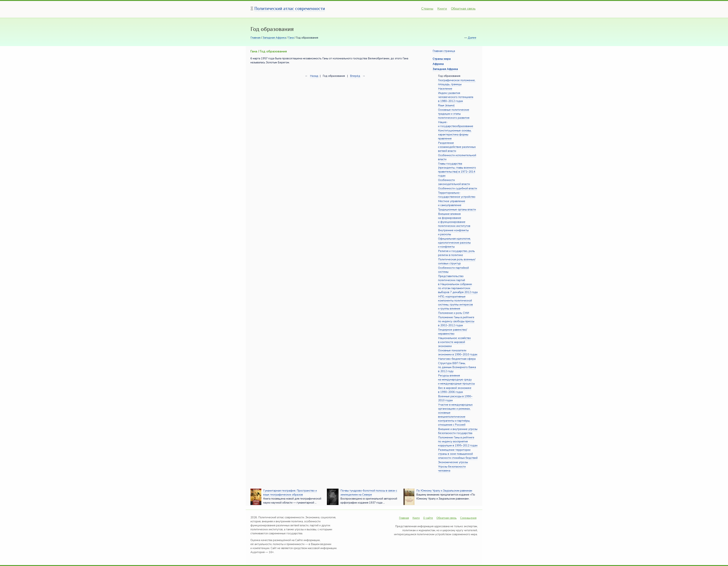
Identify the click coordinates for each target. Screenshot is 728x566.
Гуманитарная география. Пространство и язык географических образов (290, 493)
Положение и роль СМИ (454, 313)
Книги (442, 9)
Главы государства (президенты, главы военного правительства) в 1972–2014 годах (457, 170)
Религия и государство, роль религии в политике (456, 253)
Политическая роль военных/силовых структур (457, 261)
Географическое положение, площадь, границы (457, 82)
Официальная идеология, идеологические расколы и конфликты (454, 243)
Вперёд (355, 76)
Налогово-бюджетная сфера (457, 359)
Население (445, 89)
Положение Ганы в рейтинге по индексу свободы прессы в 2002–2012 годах (456, 321)
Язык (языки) (446, 105)
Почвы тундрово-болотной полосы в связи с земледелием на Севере (369, 493)
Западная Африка (274, 38)
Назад (314, 76)
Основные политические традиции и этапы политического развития (454, 114)
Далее (472, 38)
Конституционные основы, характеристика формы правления (455, 135)
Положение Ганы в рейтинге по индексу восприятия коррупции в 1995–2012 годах (458, 441)
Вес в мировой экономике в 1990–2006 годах (455, 390)
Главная (255, 38)
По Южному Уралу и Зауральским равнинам (444, 491)
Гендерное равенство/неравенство (453, 332)
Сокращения (468, 518)
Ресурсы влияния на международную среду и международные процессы (456, 380)
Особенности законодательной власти (454, 182)
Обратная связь (463, 9)
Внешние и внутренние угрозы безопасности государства (458, 431)
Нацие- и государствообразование (456, 124)
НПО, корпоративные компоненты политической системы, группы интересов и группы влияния (455, 303)
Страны (427, 9)
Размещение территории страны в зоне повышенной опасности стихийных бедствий (458, 454)
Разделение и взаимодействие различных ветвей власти (457, 147)
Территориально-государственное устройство (457, 195)
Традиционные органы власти (457, 210)
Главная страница (444, 51)
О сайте (428, 518)
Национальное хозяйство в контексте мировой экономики (454, 342)
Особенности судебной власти (458, 188)
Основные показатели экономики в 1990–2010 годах (458, 352)
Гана (291, 38)
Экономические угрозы (453, 462)
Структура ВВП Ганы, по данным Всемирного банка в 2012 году (457, 367)
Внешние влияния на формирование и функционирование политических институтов (454, 220)
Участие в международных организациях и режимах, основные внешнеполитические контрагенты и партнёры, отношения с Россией (455, 415)
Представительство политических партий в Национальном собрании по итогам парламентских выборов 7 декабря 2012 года (458, 284)
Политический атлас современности (290, 8)
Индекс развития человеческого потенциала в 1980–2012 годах (456, 97)
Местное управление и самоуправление (452, 203)
